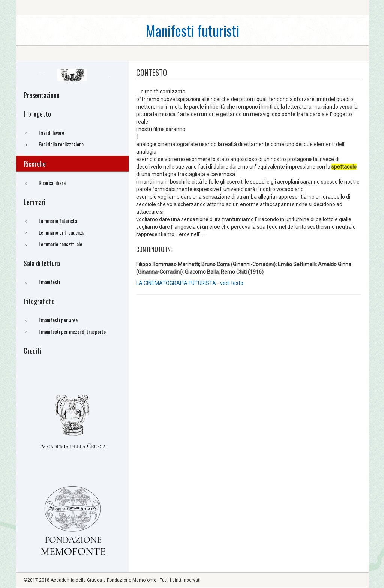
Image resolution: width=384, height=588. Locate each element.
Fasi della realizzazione (61, 144)
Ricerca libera (52, 183)
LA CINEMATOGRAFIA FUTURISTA (176, 283)
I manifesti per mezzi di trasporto (72, 331)
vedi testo (232, 283)
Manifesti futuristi (192, 30)
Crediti (32, 351)
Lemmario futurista (58, 221)
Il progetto (37, 114)
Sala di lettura (42, 263)
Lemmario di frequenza (61, 232)
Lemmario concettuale (60, 244)
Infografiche (39, 301)
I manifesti (49, 282)
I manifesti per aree (58, 320)
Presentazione (42, 95)
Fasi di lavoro (51, 132)
